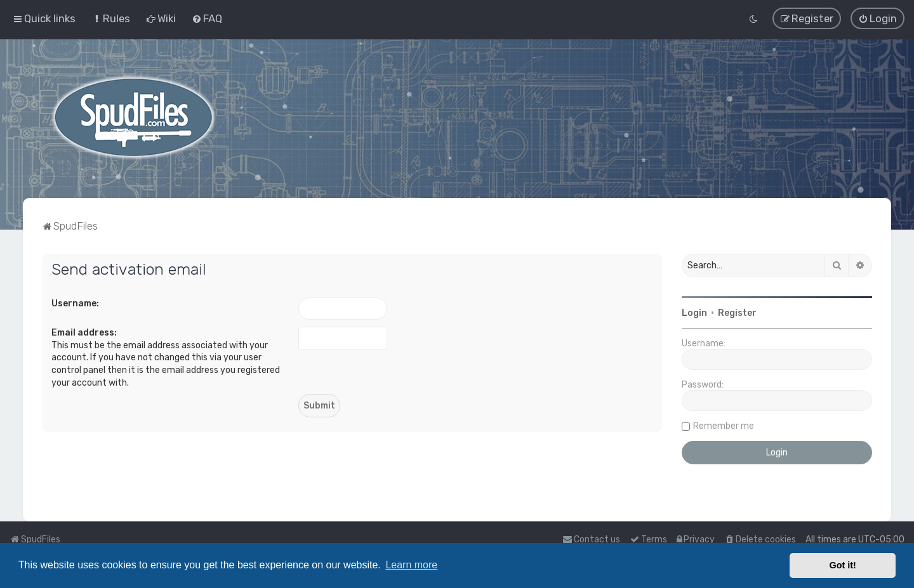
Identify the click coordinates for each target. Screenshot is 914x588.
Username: (75, 303)
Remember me (724, 425)
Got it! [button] (843, 565)
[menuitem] (111, 18)
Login (694, 312)
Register (737, 312)
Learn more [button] (411, 565)
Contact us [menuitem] (591, 539)
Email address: (84, 332)
